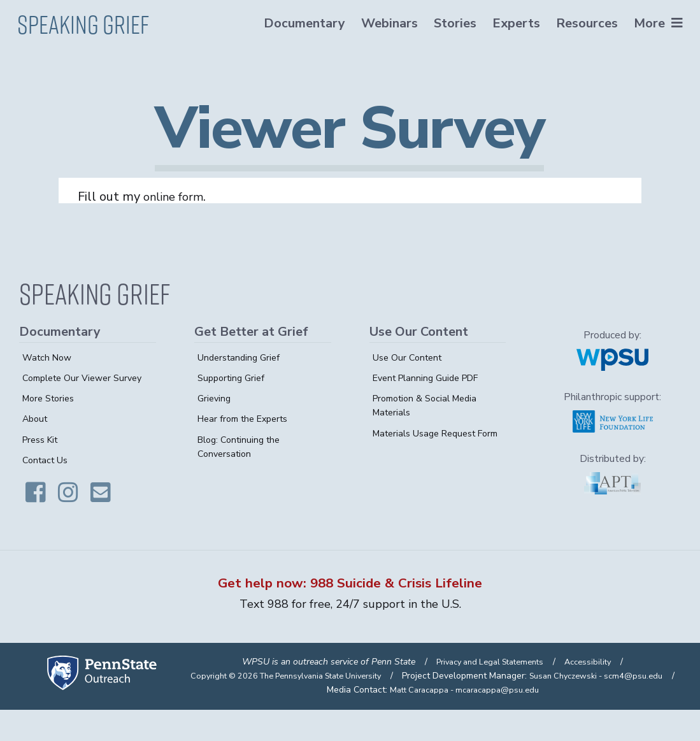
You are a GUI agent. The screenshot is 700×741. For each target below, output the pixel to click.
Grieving (215, 398)
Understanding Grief (242, 357)
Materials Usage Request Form (430, 440)
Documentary (303, 23)
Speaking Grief (85, 21)
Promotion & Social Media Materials (430, 405)
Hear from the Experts (248, 419)
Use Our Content (411, 357)
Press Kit (43, 454)
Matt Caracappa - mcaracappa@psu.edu (464, 720)
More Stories (51, 412)
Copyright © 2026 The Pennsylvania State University (426, 693)
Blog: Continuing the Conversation (242, 447)
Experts (514, 23)
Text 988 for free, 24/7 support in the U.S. (350, 608)
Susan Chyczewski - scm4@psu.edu (490, 707)
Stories (453, 23)
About (37, 433)
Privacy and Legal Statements (488, 679)
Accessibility (595, 679)
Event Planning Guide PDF (432, 378)
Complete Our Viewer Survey (71, 385)
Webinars (388, 23)
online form (177, 197)
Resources (585, 23)
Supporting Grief (234, 378)
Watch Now (49, 357)
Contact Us (47, 474)
